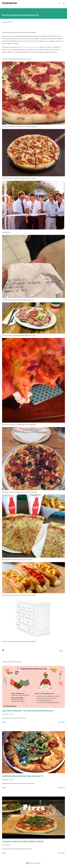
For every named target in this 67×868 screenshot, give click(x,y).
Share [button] (61, 651)
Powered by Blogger (33, 863)
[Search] (60, 3)
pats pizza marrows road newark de (28, 47)
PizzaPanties (10, 3)
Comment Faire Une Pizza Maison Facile (23, 841)
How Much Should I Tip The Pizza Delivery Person (28, 711)
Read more (61, 722)
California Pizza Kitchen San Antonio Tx (23, 776)
